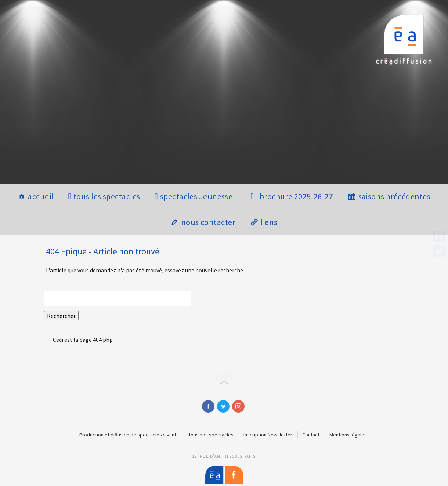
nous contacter (208, 222)
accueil (41, 196)
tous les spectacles (107, 196)
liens (269, 222)
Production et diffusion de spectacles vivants (129, 435)
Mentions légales (348, 435)
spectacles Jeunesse (196, 196)
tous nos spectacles (211, 435)
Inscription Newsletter (268, 435)
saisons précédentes (394, 196)
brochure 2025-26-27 (296, 196)
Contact (311, 435)
